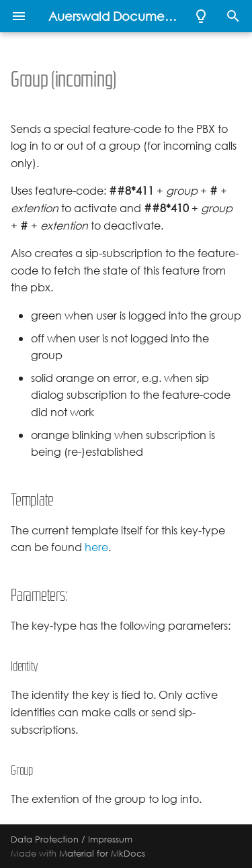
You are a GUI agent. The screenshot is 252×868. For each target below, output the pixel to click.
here (96, 547)
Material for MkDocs (102, 853)
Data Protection (45, 839)
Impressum (110, 839)
